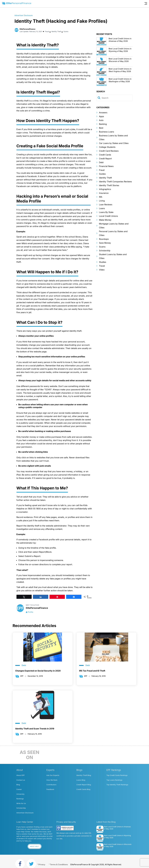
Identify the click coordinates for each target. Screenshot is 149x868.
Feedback (50, 788)
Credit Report (105, 159)
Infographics (105, 189)
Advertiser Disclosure (24, 15)
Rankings (20, 796)
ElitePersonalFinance (28, 29)
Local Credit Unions (108, 216)
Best (101, 128)
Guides (102, 174)
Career (19, 788)
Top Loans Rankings (114, 779)
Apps (101, 116)
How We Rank (52, 779)
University (20, 792)
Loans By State (106, 212)
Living (102, 201)
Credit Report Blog (84, 783)
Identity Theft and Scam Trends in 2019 (35, 729)
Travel (102, 266)
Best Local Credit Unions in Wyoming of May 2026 (117, 831)
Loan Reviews (106, 205)
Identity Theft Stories (109, 185)
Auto (101, 120)
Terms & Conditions (63, 859)
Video (102, 270)
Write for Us (21, 800)
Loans (102, 208)
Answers (103, 113)
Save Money (105, 243)
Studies (103, 262)
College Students (107, 147)
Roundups (104, 239)
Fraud (47, 31)
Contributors (51, 783)
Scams (67, 31)
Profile (30, 612)
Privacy (44, 859)
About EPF (21, 775)
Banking (103, 124)
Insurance (104, 193)
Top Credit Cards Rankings (117, 775)
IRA (101, 197)
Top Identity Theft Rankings (117, 783)
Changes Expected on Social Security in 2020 (38, 671)
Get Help (35, 841)
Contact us (21, 779)
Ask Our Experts (53, 775)
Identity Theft (57, 31)
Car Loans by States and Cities (114, 143)
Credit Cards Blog (83, 788)
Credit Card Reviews (109, 151)
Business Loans (106, 132)
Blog (18, 783)
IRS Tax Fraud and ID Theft (92, 671)
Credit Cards (105, 155)
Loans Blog (81, 779)
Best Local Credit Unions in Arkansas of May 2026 (117, 823)
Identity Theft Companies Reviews (115, 182)
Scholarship (105, 251)
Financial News (106, 166)
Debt (101, 162)
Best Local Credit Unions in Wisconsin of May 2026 (118, 840)
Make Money (105, 220)
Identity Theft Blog (84, 775)
